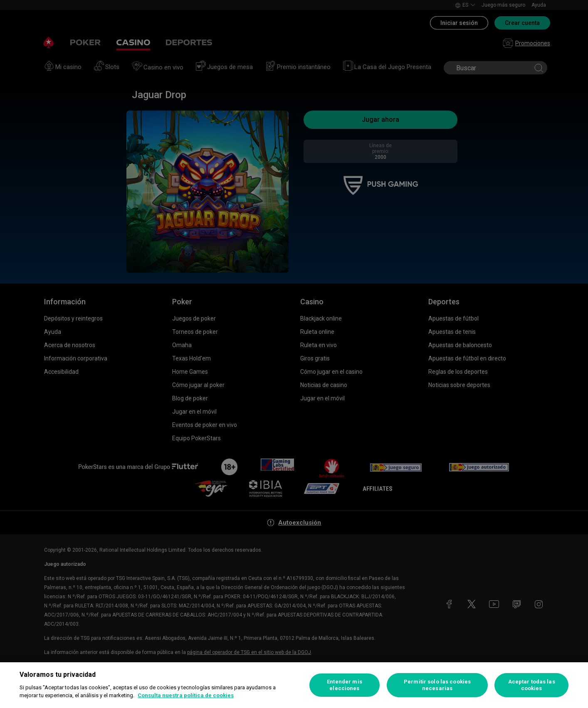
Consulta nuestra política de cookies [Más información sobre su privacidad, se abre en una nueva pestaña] (186, 695)
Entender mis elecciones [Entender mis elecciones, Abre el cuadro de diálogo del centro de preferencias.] (345, 685)
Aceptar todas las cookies (532, 685)
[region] (294, 685)
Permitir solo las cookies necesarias (437, 685)
